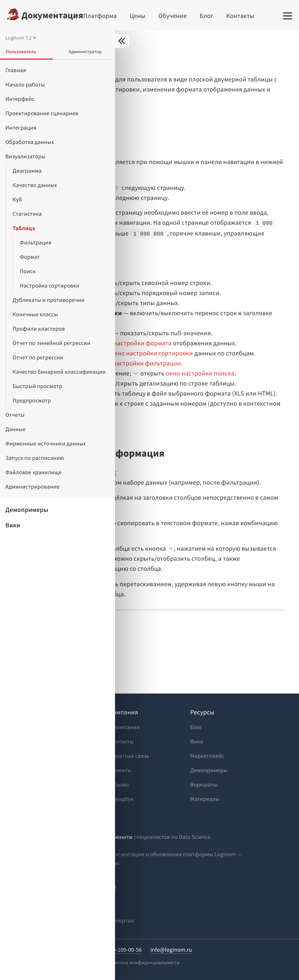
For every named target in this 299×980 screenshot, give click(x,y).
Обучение (173, 16)
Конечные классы (35, 314)
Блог (207, 16)
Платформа (100, 16)
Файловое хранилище (34, 472)
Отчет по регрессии (38, 358)
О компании (124, 727)
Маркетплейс (207, 756)
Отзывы (119, 785)
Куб (17, 200)
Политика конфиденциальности (143, 962)
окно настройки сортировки (152, 353)
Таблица (24, 228)
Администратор (85, 52)
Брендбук (121, 799)
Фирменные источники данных (46, 444)
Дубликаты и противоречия (49, 300)
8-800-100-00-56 (122, 950)
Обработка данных (30, 142)
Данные (15, 429)
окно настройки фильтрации (139, 363)
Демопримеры (27, 510)
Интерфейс (20, 99)
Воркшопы (204, 785)
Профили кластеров (39, 329)
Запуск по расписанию (35, 458)
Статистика (27, 214)
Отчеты (15, 415)
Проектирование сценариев (42, 113)
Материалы (205, 799)
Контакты (240, 16)
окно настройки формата (135, 343)
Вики (13, 525)
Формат (30, 257)
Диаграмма (27, 171)
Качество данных (35, 185)
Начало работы (25, 85)
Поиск (28, 271)
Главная (16, 70)
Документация (52, 15)
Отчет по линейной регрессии (52, 343)
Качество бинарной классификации (59, 372)
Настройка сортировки (50, 286)
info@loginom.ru (171, 950)
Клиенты (120, 770)
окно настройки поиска (200, 373)
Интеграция (21, 128)
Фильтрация (36, 243)
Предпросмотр (32, 401)
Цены (138, 16)
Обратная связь (129, 756)
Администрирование (32, 487)
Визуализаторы (26, 157)
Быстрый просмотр (37, 386)
